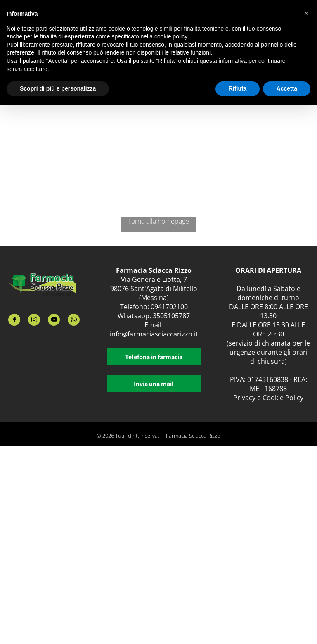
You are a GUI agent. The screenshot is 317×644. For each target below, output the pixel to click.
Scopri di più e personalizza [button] (58, 88)
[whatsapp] (74, 321)
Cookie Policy (283, 398)
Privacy (244, 398)
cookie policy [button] (171, 36)
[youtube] (54, 321)
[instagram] (34, 321)
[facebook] (14, 321)
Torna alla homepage (158, 221)
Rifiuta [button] (238, 88)
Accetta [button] (287, 88)
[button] (306, 13)
